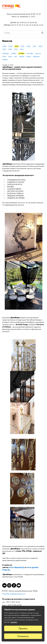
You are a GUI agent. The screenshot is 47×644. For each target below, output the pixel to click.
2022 (29, 46)
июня (10, 56)
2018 (10, 49)
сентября (30, 53)
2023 (22, 46)
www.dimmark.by (17, 567)
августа (38, 53)
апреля (22, 56)
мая (16, 56)
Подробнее (14, 622)
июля (4, 56)
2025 (10, 46)
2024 (16, 46)
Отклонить (23, 636)
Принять (23, 628)
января (5, 59)
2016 (22, 49)
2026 (4, 46)
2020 (40, 46)
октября (21, 53)
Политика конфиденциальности (14, 594)
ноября (14, 53)
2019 (4, 49)
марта (29, 56)
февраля (36, 56)
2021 (34, 46)
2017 (16, 49)
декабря (6, 53)
